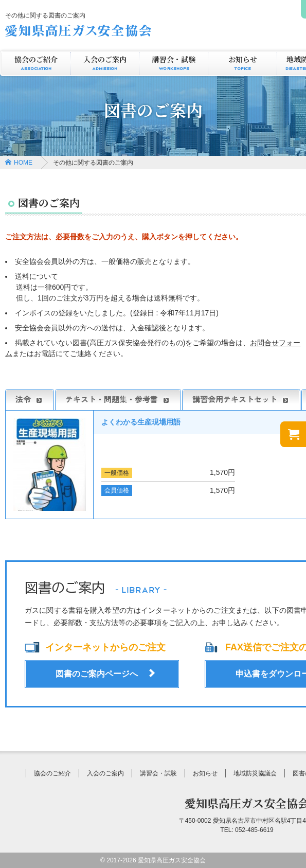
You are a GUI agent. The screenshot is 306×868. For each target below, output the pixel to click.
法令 (30, 399)
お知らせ (242, 64)
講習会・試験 (174, 64)
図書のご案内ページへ (97, 674)
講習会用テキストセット (241, 399)
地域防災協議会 (255, 773)
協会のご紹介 (36, 64)
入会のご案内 (105, 64)
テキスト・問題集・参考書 (118, 399)
